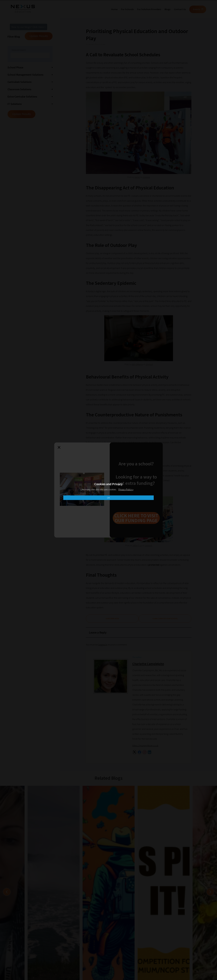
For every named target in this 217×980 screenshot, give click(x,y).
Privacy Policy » (126, 489)
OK (108, 498)
